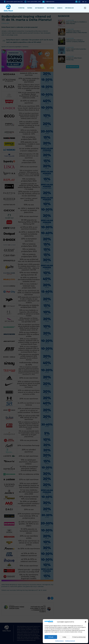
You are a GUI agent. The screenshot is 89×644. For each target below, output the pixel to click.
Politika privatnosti (70, 641)
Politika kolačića (59, 641)
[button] (86, 622)
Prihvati (51, 637)
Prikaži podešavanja (79, 637)
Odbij (64, 637)
